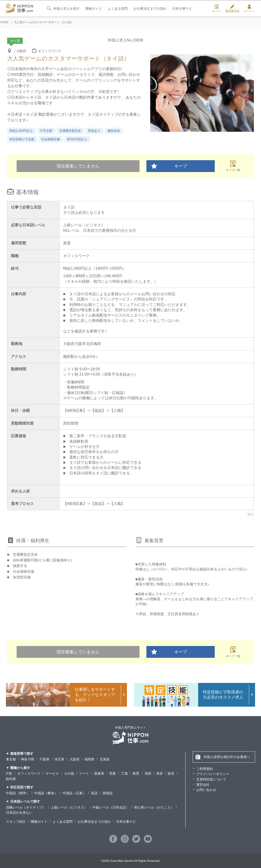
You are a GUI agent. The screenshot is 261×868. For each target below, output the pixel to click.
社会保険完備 (51, 139)
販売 (171, 773)
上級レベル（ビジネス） (69, 807)
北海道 (105, 759)
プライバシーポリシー (213, 774)
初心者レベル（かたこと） (154, 807)
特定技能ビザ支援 (22, 139)
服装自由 (114, 131)
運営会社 (203, 785)
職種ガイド (93, 9)
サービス (52, 773)
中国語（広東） (74, 793)
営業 (112, 773)
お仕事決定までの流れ (150, 9)
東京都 (11, 759)
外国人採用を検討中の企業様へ (223, 757)
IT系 (9, 773)
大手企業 (46, 131)
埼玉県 (59, 759)
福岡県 (89, 759)
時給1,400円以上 (21, 131)
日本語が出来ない (19, 813)
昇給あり (94, 131)
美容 (159, 773)
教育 (136, 773)
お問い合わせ (206, 790)
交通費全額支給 (70, 131)
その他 (69, 773)
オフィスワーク (29, 773)
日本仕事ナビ (182, 9)
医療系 (99, 773)
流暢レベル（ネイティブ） (26, 807)
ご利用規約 (205, 769)
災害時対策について (211, 779)
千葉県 (44, 759)
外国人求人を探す (63, 9)
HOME (4, 22)
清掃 (148, 773)
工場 (124, 773)
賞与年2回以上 (77, 139)
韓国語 (108, 793)
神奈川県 (28, 759)
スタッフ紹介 (16, 822)
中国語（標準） (18, 793)
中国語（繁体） (46, 793)
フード (84, 773)
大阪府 (75, 759)
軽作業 (11, 779)
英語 (94, 793)
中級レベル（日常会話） (111, 807)
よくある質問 (117, 9)
